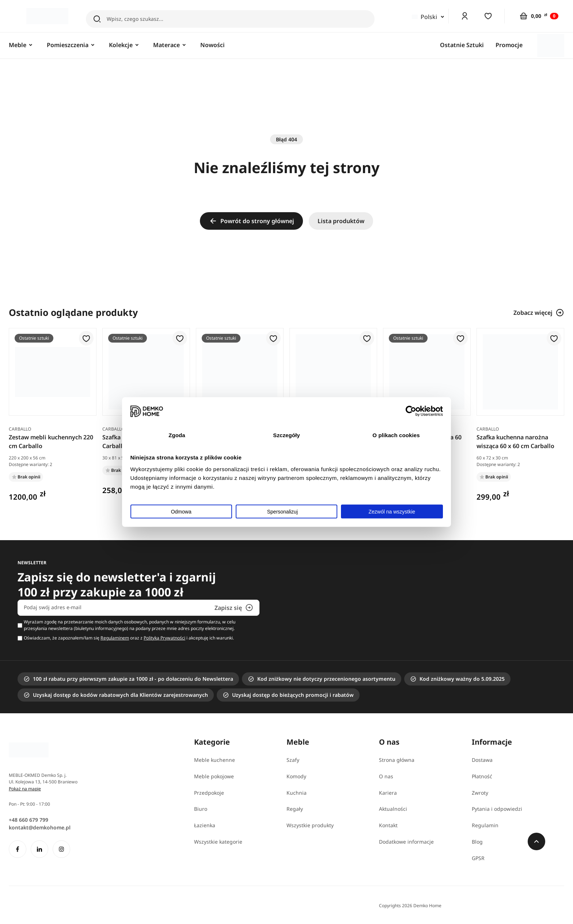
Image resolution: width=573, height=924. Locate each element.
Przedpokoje (209, 793)
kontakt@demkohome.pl (40, 827)
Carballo (20, 429)
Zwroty (480, 793)
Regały (295, 809)
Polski (424, 17)
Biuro (201, 809)
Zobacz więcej (539, 313)
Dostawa (482, 760)
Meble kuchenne (215, 760)
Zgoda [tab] (177, 435)
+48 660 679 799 (29, 820)
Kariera (388, 793)
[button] (86, 339)
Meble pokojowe (214, 776)
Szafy (293, 760)
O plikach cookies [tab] (396, 435)
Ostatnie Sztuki (462, 45)
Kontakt (388, 825)
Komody (296, 776)
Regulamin (485, 825)
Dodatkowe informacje (406, 842)
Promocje (509, 45)
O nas (386, 776)
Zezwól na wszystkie (392, 512)
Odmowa (181, 512)
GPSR (478, 858)
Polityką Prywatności (164, 638)
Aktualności (393, 809)
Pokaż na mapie (25, 789)
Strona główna (397, 760)
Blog (477, 842)
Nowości (212, 45)
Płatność (482, 776)
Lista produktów (341, 221)
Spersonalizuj (287, 512)
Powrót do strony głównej (251, 221)
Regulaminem (115, 638)
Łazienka (205, 825)
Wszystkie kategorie (218, 842)
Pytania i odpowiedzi (497, 809)
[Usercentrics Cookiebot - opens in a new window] (411, 411)
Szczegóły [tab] (286, 435)
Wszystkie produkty (310, 825)
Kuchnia (297, 793)
